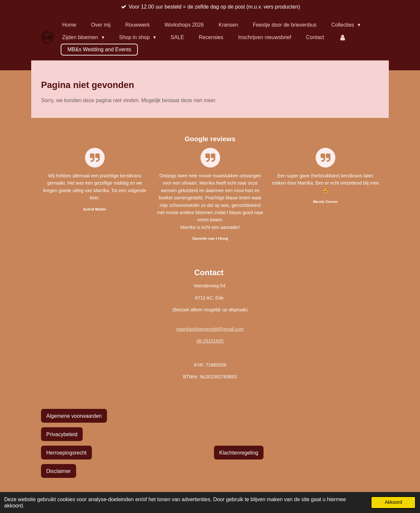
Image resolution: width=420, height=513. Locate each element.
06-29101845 (210, 341)
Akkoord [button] (393, 502)
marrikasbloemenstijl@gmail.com (210, 329)
